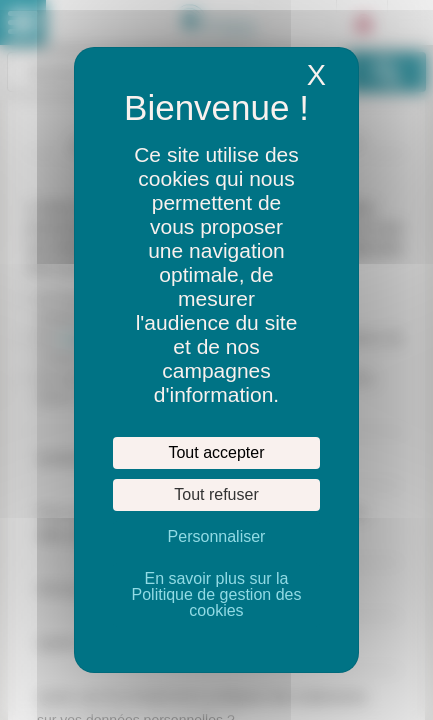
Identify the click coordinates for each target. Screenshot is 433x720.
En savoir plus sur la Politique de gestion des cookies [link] (217, 594)
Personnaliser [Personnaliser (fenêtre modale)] (217, 536)
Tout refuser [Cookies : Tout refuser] (216, 494)
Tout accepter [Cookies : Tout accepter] (216, 452)
